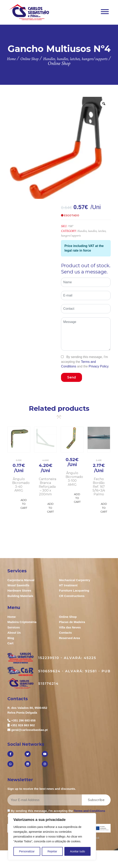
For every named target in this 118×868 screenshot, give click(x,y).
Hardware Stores (19, 590)
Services (14, 627)
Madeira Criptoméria (22, 622)
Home (12, 617)
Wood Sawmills (18, 585)
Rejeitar (52, 851)
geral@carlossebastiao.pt (29, 730)
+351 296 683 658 (23, 720)
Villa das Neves (70, 627)
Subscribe (96, 800)
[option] (59, 148)
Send (71, 377)
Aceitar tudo (77, 851)
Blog (11, 638)
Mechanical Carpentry (75, 580)
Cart (10, 643)
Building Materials (20, 596)
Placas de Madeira (72, 622)
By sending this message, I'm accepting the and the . (85, 362)
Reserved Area (69, 638)
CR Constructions (72, 596)
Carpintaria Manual (21, 580)
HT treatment (68, 585)
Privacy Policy (98, 366)
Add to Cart (24, 504)
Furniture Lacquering (74, 590)
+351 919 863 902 (22, 725)
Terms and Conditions (89, 811)
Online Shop (68, 617)
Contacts (65, 633)
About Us (14, 633)
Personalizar (27, 851)
